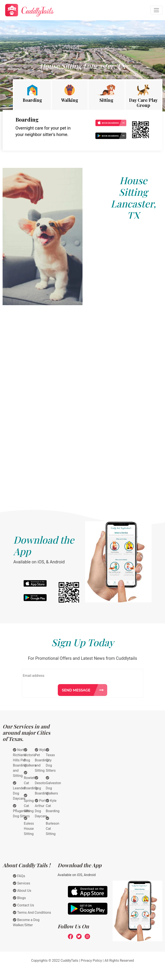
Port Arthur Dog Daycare (41, 808)
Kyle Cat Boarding (53, 806)
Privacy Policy (91, 961)
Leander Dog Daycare (19, 791)
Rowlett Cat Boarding (31, 781)
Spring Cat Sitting (29, 803)
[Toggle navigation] (156, 10)
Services (21, 883)
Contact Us (24, 905)
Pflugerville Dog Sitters (21, 811)
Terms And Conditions (32, 913)
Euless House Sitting (29, 826)
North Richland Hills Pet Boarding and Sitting (20, 763)
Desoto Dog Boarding (42, 786)
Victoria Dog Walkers (30, 758)
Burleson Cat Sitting (53, 826)
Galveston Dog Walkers (53, 786)
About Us (22, 891)
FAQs (19, 876)
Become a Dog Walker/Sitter (26, 922)
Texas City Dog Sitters (51, 760)
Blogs (19, 898)
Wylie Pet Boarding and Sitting (42, 760)
